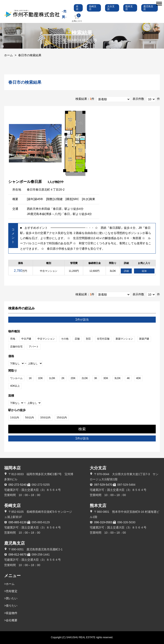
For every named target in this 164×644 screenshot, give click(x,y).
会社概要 (12, 620)
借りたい (12, 606)
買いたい (12, 598)
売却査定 (12, 591)
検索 (82, 429)
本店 (77, 8)
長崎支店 (93, 8)
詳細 (126, 271)
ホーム (8, 55)
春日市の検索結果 (30, 55)
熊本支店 (129, 8)
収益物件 (12, 613)
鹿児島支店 (148, 8)
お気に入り (77, 18)
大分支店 (111, 8)
